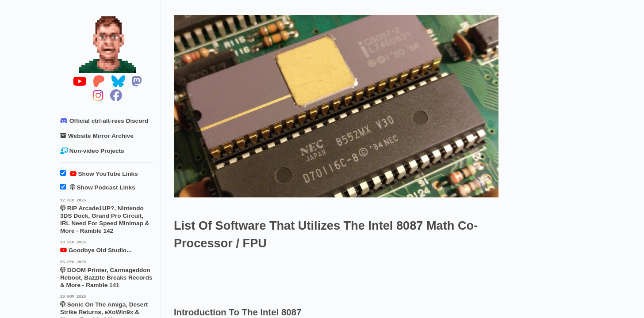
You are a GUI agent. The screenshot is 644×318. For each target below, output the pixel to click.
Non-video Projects (92, 151)
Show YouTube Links (99, 174)
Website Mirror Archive (97, 136)
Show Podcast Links (98, 187)
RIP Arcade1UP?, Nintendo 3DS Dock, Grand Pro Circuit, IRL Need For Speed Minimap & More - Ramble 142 (107, 216)
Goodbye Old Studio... (107, 246)
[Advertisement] (335, 276)
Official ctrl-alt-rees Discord (104, 121)
